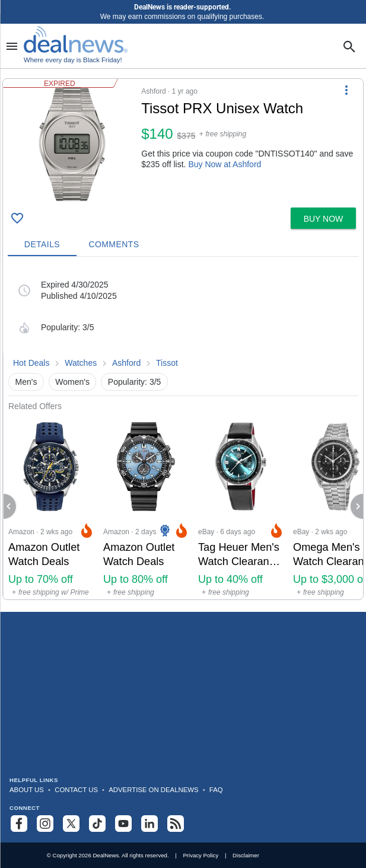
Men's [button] (26, 382)
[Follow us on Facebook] (19, 824)
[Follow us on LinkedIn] (149, 824)
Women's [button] (72, 382)
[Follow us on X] (71, 824)
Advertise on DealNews (153, 790)
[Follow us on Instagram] (45, 824)
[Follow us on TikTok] (97, 824)
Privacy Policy (200, 855)
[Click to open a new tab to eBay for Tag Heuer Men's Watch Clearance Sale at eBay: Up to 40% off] (241, 505)
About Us (27, 790)
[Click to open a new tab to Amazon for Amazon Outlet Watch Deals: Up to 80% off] (146, 505)
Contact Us (76, 790)
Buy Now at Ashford (225, 164)
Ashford (126, 363)
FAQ (216, 790)
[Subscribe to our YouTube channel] (123, 824)
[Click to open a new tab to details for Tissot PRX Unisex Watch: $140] (72, 143)
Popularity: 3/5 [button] (135, 382)
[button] (183, 141)
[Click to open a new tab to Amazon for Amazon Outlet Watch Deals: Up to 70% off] (51, 505)
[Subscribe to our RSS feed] (176, 824)
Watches (81, 363)
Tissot (167, 363)
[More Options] (346, 90)
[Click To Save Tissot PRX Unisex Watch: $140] (17, 218)
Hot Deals (31, 363)
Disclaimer (246, 855)
